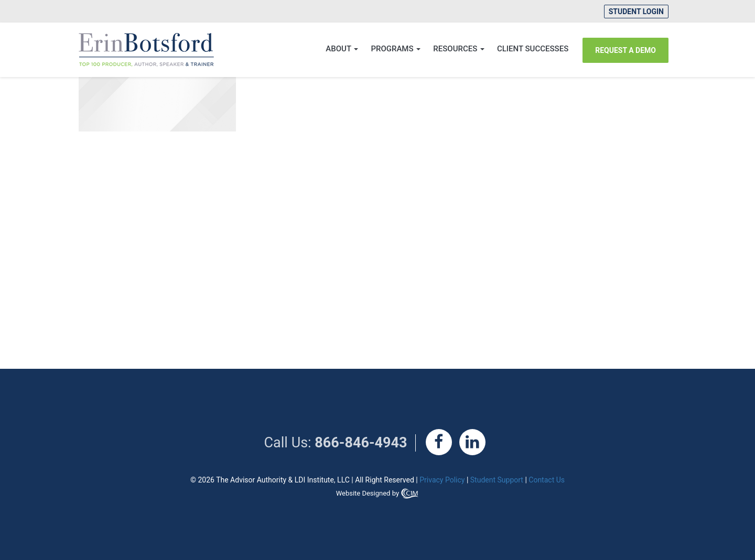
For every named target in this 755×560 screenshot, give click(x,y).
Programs (396, 49)
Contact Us (547, 480)
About (342, 49)
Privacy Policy (442, 480)
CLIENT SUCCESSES (533, 49)
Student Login (636, 12)
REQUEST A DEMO (625, 50)
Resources (459, 49)
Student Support (497, 480)
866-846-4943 (361, 443)
